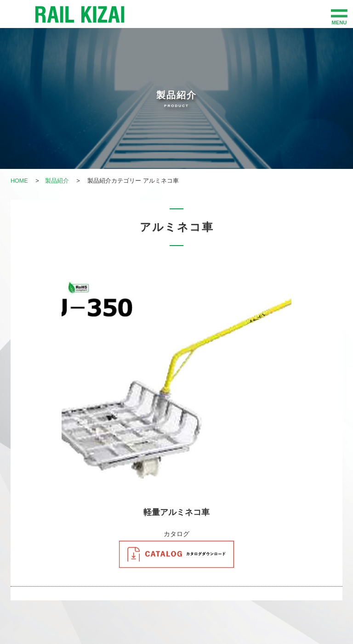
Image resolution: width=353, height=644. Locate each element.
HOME (20, 181)
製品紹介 (57, 181)
